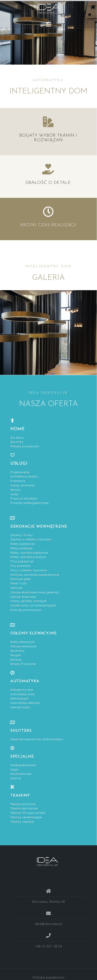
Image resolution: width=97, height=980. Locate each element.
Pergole (16, 655)
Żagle (14, 770)
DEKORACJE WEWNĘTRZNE (39, 527)
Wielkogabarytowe (23, 765)
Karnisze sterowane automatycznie (35, 575)
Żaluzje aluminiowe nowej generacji (35, 592)
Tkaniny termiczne (23, 804)
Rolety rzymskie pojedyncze (29, 553)
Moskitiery (17, 651)
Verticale (16, 588)
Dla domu (17, 438)
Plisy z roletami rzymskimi (29, 570)
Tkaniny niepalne (22, 822)
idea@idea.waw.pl (48, 924)
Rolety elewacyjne (22, 642)
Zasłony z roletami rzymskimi (31, 539)
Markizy (16, 660)
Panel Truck (18, 583)
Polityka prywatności (25, 446)
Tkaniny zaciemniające (26, 817)
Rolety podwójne (21, 548)
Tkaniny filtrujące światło (28, 813)
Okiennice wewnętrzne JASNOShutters (37, 739)
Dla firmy (17, 442)
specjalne (22, 757)
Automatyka (25, 681)
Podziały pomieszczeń (26, 610)
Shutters (21, 731)
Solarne (16, 778)
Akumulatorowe (21, 774)
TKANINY (20, 796)
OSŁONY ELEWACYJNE (34, 633)
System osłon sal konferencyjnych (33, 605)
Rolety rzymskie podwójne (28, 557)
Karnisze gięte (20, 579)
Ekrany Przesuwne (23, 664)
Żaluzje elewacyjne (23, 646)
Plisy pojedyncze (22, 561)
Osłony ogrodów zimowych (29, 601)
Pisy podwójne (20, 566)
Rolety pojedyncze (23, 544)
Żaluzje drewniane (23, 597)
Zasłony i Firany (22, 535)
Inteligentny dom (22, 690)
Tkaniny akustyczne (24, 808)
